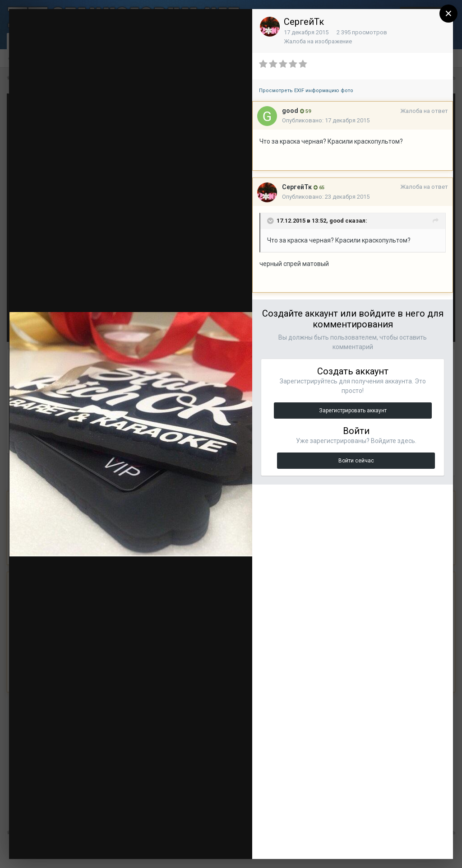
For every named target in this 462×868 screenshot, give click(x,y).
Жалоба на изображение (318, 41)
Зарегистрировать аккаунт (353, 411)
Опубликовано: (326, 120)
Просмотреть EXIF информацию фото (306, 91)
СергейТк (304, 22)
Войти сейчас (356, 461)
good (290, 111)
